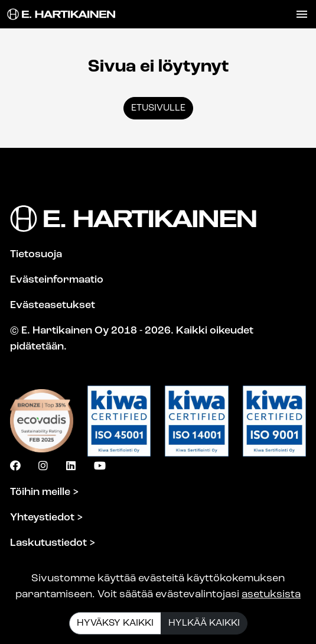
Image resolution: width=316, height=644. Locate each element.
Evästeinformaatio (57, 280)
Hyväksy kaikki (115, 623)
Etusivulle (158, 108)
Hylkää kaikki (204, 623)
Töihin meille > (45, 492)
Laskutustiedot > (53, 543)
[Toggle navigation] (302, 14)
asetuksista (271, 595)
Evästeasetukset (53, 305)
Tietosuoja (36, 255)
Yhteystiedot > (47, 518)
